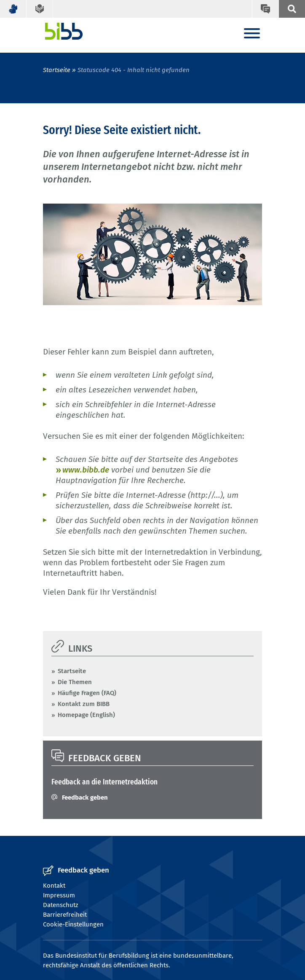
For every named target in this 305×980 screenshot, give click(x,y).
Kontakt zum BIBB (84, 704)
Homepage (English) (86, 715)
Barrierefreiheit (65, 915)
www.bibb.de (86, 470)
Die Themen (75, 682)
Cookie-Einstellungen (73, 924)
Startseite (57, 70)
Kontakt (54, 886)
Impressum (59, 895)
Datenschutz (61, 905)
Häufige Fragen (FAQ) (87, 693)
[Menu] (252, 34)
